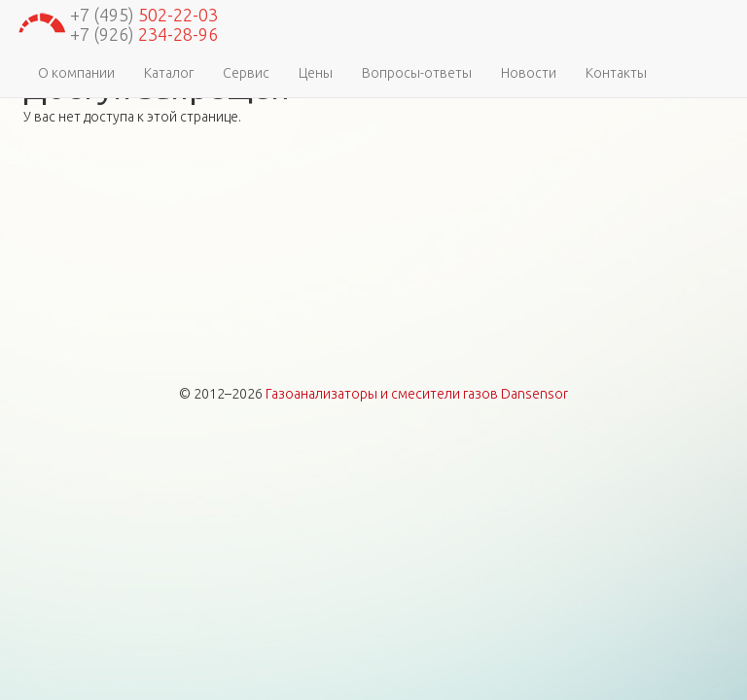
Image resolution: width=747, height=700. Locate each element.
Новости (529, 73)
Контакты (616, 73)
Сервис (246, 73)
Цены (316, 73)
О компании (76, 73)
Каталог (169, 73)
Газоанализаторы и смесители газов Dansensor (417, 394)
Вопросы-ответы (417, 73)
